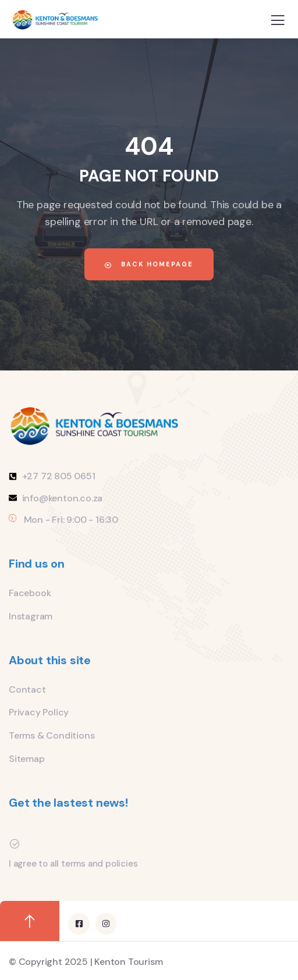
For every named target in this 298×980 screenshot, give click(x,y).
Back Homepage (149, 264)
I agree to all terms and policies (73, 864)
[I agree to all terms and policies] (15, 844)
